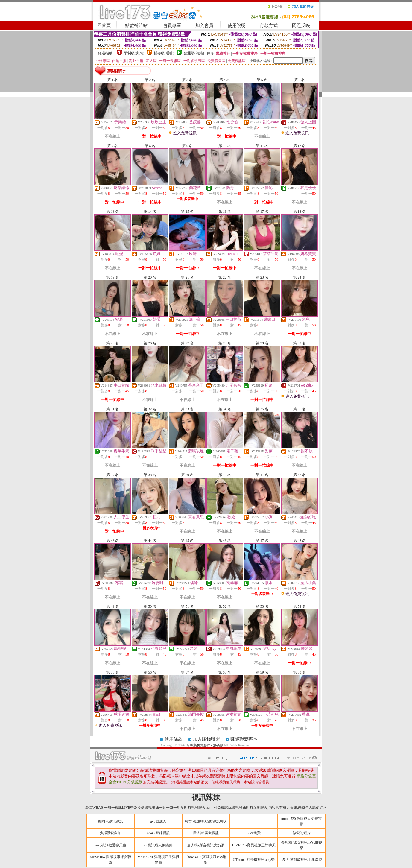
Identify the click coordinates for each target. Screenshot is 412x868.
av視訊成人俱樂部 (158, 845)
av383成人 (158, 821)
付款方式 (269, 25)
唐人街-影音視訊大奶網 (206, 845)
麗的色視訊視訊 (110, 821)
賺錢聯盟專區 (244, 739)
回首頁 (104, 25)
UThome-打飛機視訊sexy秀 (254, 860)
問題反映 (301, 25)
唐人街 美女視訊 (206, 833)
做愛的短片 (302, 833)
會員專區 (172, 25)
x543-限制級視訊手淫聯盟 (302, 860)
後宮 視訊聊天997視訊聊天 (206, 821)
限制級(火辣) (134, 53)
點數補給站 (136, 25)
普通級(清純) (194, 53)
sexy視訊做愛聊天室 (110, 845)
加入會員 (204, 25)
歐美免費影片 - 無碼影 (206, 745)
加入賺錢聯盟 (206, 739)
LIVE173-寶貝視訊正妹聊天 (254, 845)
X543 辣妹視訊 (158, 833)
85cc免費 (254, 833)
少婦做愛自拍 (110, 833)
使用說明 (237, 25)
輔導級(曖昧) (164, 53)
